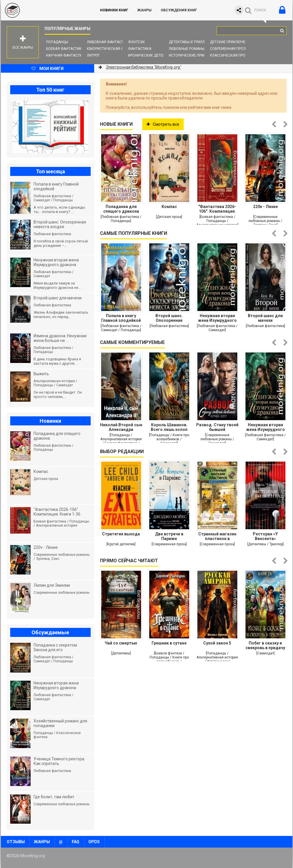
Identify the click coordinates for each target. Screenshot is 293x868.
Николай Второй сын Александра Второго (121, 427)
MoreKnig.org (45, 10)
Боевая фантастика (65, 49)
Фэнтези (136, 42)
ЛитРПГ (93, 55)
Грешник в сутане (169, 643)
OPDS (94, 842)
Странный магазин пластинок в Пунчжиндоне (217, 536)
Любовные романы (187, 49)
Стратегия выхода (121, 534)
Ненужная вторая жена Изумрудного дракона (217, 318)
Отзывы (16, 842)
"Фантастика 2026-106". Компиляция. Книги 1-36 (217, 209)
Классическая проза (230, 55)
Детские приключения (231, 42)
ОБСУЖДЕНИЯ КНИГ (179, 10)
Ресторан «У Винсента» (265, 536)
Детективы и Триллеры (190, 42)
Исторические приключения (196, 55)
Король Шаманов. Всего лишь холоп (169, 427)
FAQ (76, 842)
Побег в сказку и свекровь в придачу (265, 645)
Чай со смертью (121, 643)
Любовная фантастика (109, 42)
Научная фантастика (66, 55)
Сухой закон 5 (217, 643)
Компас (169, 207)
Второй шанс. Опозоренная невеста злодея (169, 318)
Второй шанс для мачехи (265, 318)
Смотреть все (163, 124)
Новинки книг (114, 10)
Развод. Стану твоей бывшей (217, 427)
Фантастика (140, 49)
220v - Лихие (265, 207)
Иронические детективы (151, 55)
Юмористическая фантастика (116, 49)
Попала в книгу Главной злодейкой (121, 318)
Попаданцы (57, 42)
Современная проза (229, 49)
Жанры (144, 10)
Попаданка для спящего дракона (121, 209)
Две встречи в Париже (169, 536)
